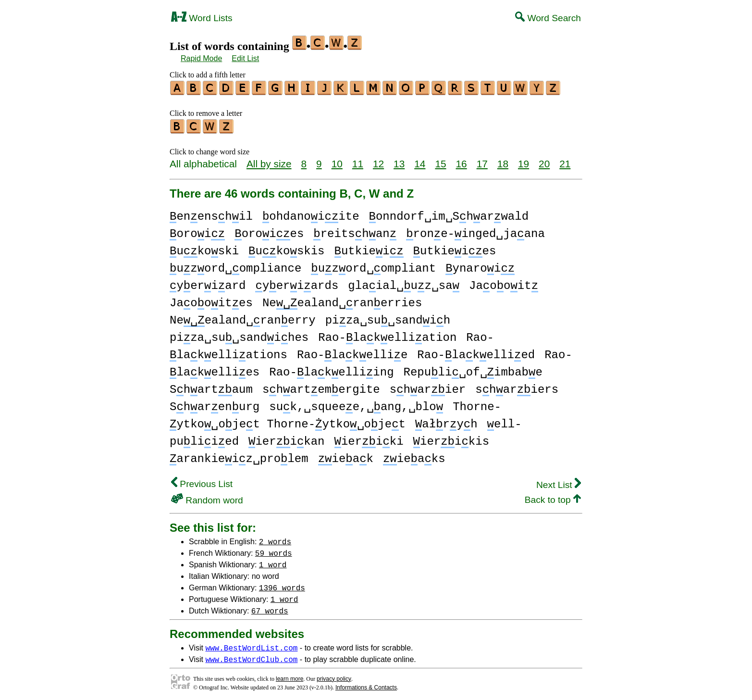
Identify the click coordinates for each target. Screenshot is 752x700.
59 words (274, 550)
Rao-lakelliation (387, 335)
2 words (275, 538)
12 (378, 161)
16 (462, 161)
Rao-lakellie (352, 352)
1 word (273, 562)
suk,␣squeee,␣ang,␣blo (356, 404)
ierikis (451, 439)
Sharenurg (215, 404)
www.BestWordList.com (251, 645)
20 (544, 161)
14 (420, 161)
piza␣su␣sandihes (239, 335)
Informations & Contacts (366, 685)
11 (358, 161)
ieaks (414, 456)
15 (440, 161)
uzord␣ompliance (235, 266)
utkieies (455, 248)
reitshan (355, 231)
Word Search (548, 18)
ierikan (286, 439)
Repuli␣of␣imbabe (473, 369)
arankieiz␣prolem (239, 456)
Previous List (202, 481)
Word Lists (202, 18)
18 (503, 161)
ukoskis (286, 248)
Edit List (245, 58)
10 (337, 161)
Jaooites (211, 300)
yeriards (297, 283)
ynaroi (480, 266)
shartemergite (321, 387)
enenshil (211, 214)
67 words (270, 608)
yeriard (208, 283)
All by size (269, 161)
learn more (290, 676)
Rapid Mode (201, 58)
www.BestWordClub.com (251, 656)
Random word (207, 497)
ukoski (204, 248)
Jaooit (504, 283)
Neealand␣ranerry (243, 318)
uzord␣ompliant (373, 266)
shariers (517, 387)
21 (565, 161)
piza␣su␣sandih (388, 318)
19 (524, 161)
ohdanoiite (311, 214)
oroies (269, 231)
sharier (428, 387)
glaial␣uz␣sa (404, 283)
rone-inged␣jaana (475, 231)
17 (482, 161)
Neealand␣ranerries (342, 300)
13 (399, 161)
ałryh (446, 421)
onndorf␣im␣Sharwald (449, 214)
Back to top (553, 497)
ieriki (369, 439)
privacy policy (334, 676)
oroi (197, 231)
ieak (346, 456)
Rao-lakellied (476, 352)
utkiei (369, 248)
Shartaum (211, 387)
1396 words (282, 585)
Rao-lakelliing (331, 369)
